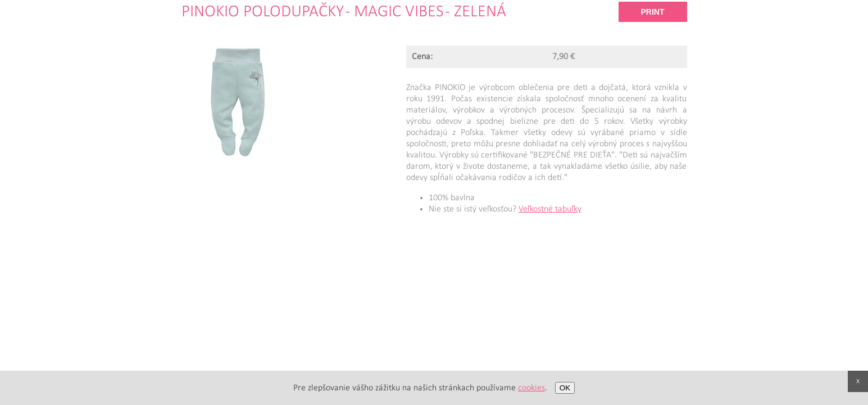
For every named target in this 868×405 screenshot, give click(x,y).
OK (565, 388)
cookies (531, 388)
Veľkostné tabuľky (550, 209)
